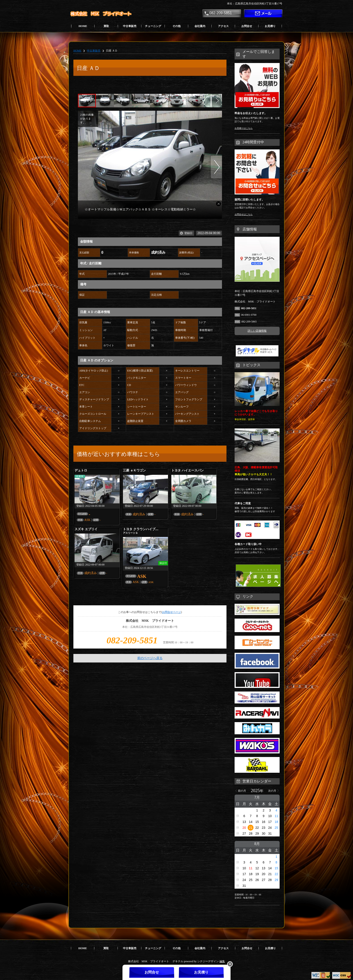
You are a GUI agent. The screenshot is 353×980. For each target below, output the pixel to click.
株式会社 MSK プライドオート (103, 14)
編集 (222, 961)
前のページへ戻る (150, 658)
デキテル (178, 961)
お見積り (270, 26)
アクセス (223, 26)
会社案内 (200, 26)
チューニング (153, 26)
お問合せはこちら (244, 214)
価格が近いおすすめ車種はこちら (118, 454)
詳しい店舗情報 (257, 331)
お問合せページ (172, 612)
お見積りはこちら (244, 128)
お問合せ (247, 26)
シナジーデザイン (208, 961)
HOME (83, 26)
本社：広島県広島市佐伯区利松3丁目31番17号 (255, 4)
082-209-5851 (221, 13)
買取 (106, 26)
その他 (176, 26)
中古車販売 (130, 26)
